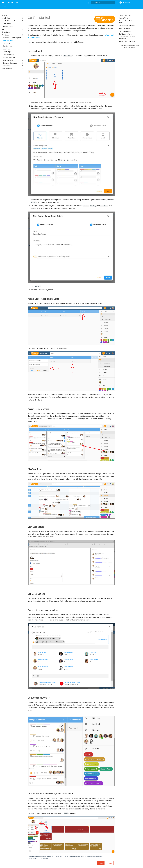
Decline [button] (110, 863)
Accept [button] (101, 863)
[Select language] (88, 3)
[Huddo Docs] (3, 3)
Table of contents (125, 15)
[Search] (103, 3)
